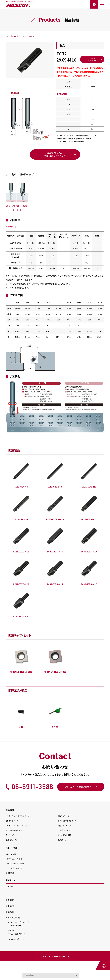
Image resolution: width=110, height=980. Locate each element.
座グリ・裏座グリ (68, 829)
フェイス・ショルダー (17, 834)
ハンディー (65, 839)
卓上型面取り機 (16, 839)
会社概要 (10, 920)
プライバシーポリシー (15, 948)
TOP (104, 966)
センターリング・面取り (18, 825)
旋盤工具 (65, 834)
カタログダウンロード (92, 65)
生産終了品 (62, 848)
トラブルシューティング (15, 867)
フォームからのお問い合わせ (81, 795)
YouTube (9, 895)
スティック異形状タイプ (17, 941)
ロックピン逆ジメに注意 (15, 872)
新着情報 (10, 908)
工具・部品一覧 (12, 848)
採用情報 (10, 914)
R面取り (12, 829)
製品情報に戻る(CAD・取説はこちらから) (54, 161)
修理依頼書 (10, 881)
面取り (64, 825)
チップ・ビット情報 (65, 844)
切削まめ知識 (11, 863)
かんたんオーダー (18, 932)
